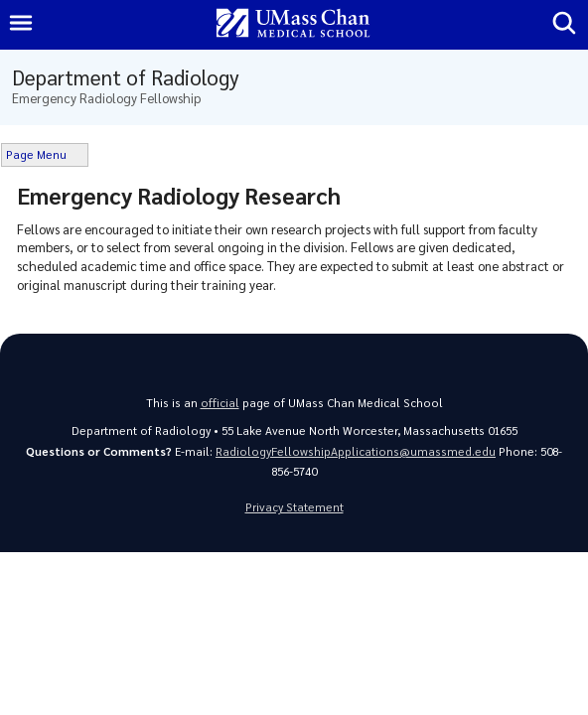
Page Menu (36, 154)
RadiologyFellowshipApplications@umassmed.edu (356, 451)
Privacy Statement (294, 507)
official (220, 403)
